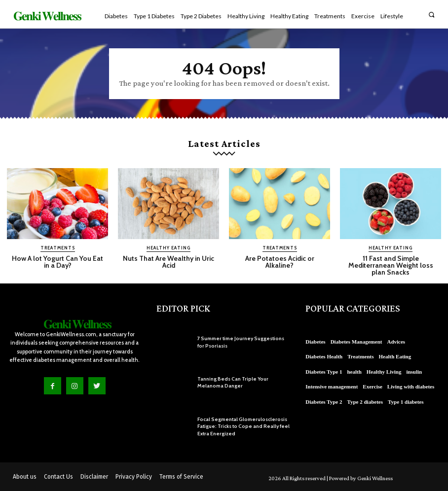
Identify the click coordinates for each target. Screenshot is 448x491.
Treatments (58, 248)
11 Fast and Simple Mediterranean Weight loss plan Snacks (391, 265)
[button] (431, 15)
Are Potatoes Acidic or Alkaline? (280, 262)
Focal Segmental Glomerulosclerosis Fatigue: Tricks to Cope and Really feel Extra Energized (241, 426)
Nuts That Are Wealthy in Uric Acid (169, 262)
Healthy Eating (168, 248)
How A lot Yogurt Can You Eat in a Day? (57, 262)
